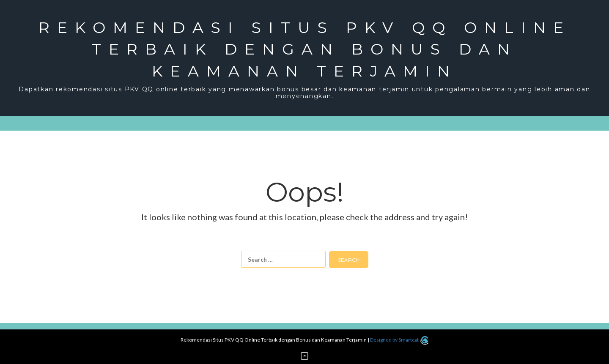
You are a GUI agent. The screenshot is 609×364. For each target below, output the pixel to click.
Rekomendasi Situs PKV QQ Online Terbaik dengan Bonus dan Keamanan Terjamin (305, 49)
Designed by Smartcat (399, 340)
